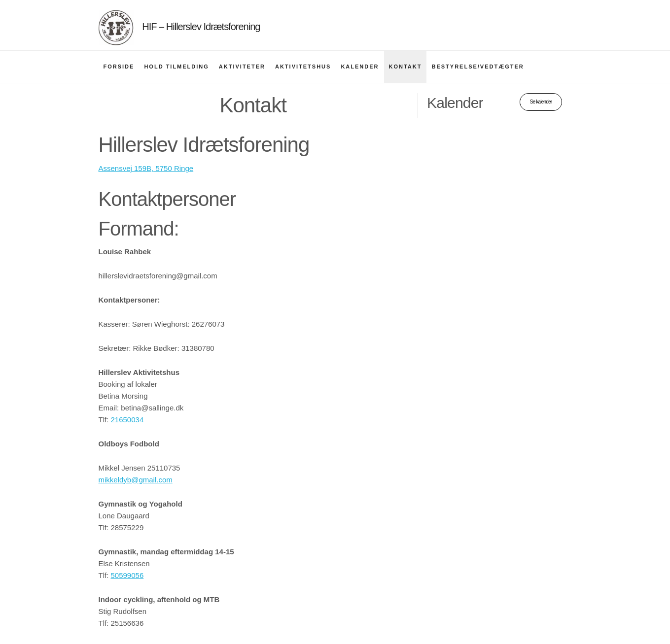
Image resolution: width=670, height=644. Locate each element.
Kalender (360, 67)
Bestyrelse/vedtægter (477, 67)
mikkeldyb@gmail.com (136, 480)
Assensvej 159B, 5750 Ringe (146, 168)
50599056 (127, 575)
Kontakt (406, 67)
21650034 (127, 420)
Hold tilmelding (176, 67)
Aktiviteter (242, 67)
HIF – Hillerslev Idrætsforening (201, 27)
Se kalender (541, 102)
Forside (119, 67)
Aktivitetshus (303, 67)
